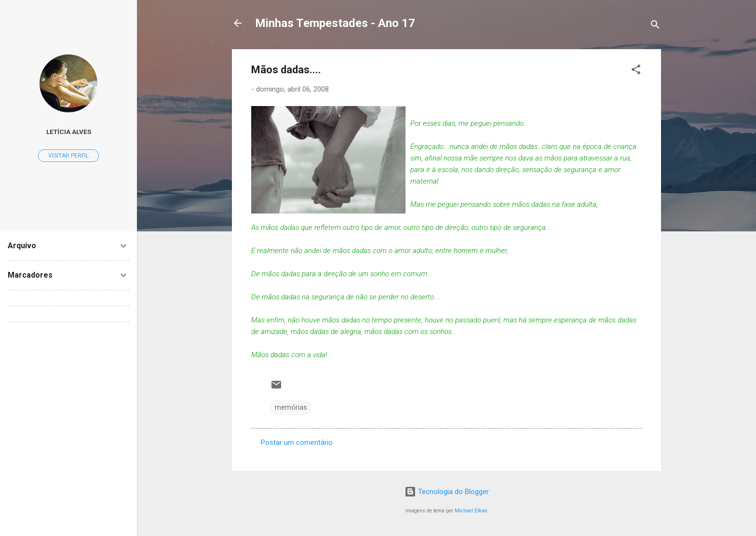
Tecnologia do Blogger (447, 492)
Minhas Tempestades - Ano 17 (335, 23)
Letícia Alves (69, 132)
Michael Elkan (471, 511)
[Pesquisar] (655, 26)
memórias (291, 407)
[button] (636, 71)
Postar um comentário (297, 442)
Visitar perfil (68, 156)
